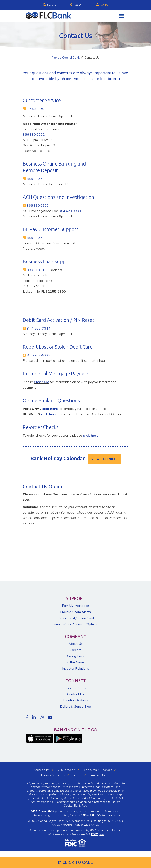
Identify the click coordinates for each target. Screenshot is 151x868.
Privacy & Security (53, 775)
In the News (76, 662)
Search (51, 5)
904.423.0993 (70, 211)
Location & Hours (75, 700)
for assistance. (102, 815)
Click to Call (75, 862)
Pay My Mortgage (75, 606)
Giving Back (76, 656)
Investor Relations (76, 668)
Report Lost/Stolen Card (76, 618)
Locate (77, 5)
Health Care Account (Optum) (76, 624)
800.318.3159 (38, 270)
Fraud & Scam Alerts (75, 612)
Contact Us (76, 694)
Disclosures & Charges (97, 770)
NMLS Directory (66, 770)
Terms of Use (97, 775)
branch (114, 79)
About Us (76, 644)
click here (42, 382)
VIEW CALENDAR (104, 459)
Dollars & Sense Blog (75, 706)
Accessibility (42, 770)
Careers (76, 650)
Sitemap (77, 775)
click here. (91, 435)
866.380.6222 (39, 109)
